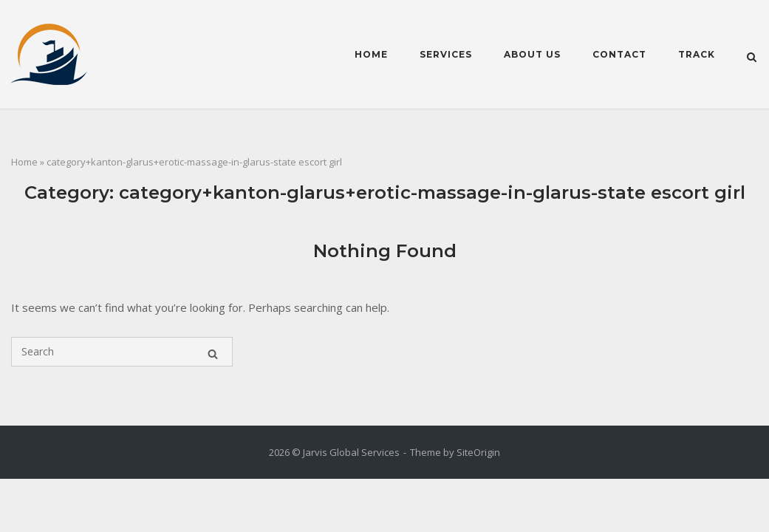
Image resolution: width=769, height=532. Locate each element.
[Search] (213, 352)
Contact (619, 54)
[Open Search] (752, 56)
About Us (532, 54)
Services (446, 54)
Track (697, 54)
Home (371, 54)
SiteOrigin (478, 452)
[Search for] (122, 352)
